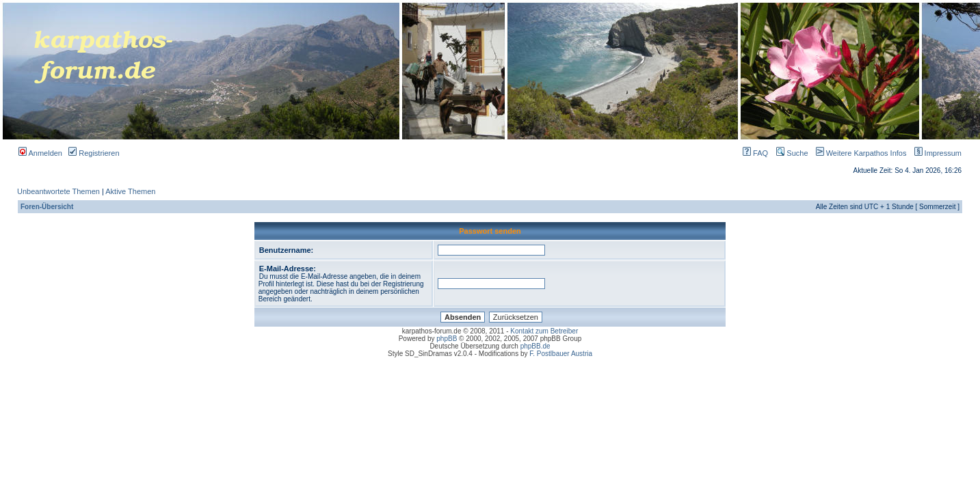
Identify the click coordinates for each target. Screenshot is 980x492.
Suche (792, 153)
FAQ (755, 153)
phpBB (447, 339)
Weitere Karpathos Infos (859, 153)
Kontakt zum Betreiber (544, 331)
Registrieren (94, 153)
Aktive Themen (130, 191)
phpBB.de (535, 346)
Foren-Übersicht (47, 207)
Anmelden (40, 153)
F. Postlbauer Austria (561, 354)
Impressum (935, 153)
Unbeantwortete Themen (58, 191)
